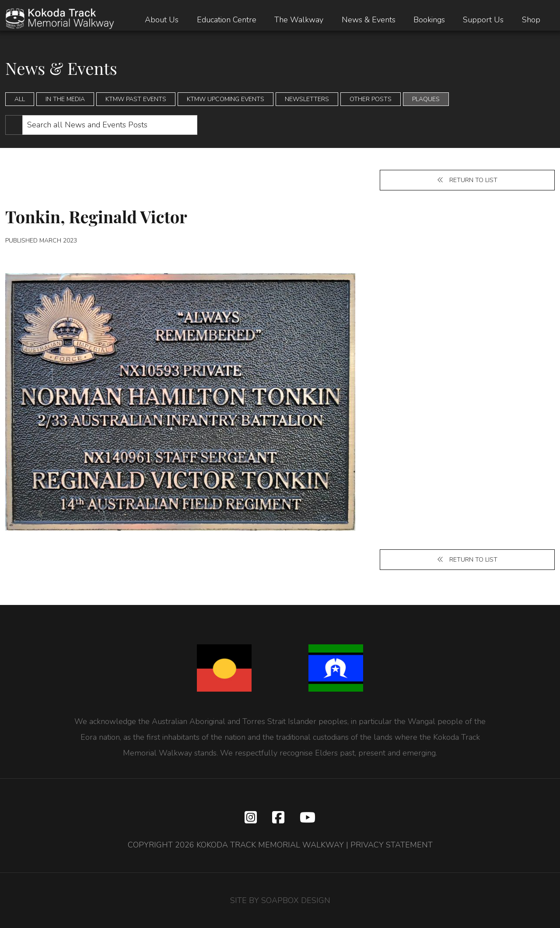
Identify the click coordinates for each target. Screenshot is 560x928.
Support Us (483, 20)
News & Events (369, 20)
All (20, 99)
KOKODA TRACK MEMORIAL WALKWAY (270, 845)
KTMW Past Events (136, 99)
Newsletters (307, 99)
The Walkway (299, 20)
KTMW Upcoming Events (226, 99)
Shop (531, 20)
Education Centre (227, 20)
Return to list (467, 180)
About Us (162, 20)
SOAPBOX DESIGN (296, 900)
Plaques (426, 99)
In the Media (65, 99)
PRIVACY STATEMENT (392, 845)
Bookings (429, 20)
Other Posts (371, 99)
